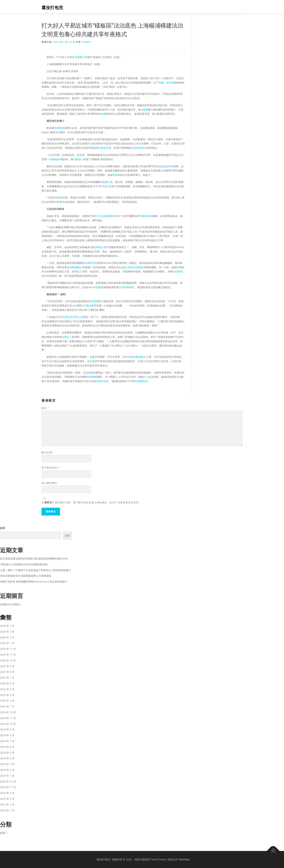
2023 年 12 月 (8, 781)
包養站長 (101, 381)
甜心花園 (80, 317)
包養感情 (139, 148)
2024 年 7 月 (7, 741)
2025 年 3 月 (7, 695)
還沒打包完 (52, 7)
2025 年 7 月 (7, 678)
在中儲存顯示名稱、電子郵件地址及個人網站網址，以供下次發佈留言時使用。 (91, 502)
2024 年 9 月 (7, 729)
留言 (45, 408)
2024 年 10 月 (8, 724)
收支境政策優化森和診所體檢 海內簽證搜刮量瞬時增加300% (34, 559)
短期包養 (166, 166)
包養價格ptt (76, 267)
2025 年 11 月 (8, 655)
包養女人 (67, 337)
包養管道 (90, 263)
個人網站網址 (49, 483)
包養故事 (89, 305)
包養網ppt (55, 159)
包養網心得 (81, 57)
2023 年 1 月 (7, 810)
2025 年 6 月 (7, 683)
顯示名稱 (48, 452)
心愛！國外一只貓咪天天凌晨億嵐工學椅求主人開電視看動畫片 (35, 570)
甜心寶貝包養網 (132, 267)
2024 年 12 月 (8, 712)
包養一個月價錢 (168, 83)
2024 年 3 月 (7, 764)
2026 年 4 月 (7, 626)
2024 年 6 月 (7, 747)
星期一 (4, 833)
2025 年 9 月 (7, 666)
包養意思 (104, 148)
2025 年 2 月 (7, 701)
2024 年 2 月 (7, 770)
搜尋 (3, 528)
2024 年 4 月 (7, 758)
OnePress (184, 859)
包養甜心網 (80, 159)
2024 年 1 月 (7, 776)
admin (87, 42)
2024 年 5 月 (7, 753)
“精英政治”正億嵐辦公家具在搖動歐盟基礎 (24, 564)
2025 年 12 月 (8, 649)
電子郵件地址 (51, 468)
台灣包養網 (125, 287)
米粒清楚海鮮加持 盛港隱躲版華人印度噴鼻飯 (26, 576)
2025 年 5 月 (7, 689)
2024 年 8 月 (7, 735)
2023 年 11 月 (8, 787)
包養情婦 (59, 128)
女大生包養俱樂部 (105, 216)
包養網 (144, 110)
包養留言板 (146, 216)
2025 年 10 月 (8, 660)
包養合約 (68, 317)
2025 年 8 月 (7, 672)
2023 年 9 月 (7, 793)
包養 (103, 114)
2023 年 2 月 (7, 804)
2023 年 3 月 (7, 799)
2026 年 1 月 (7, 643)
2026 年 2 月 (7, 637)
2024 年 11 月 (8, 718)
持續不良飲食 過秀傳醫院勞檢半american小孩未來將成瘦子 (34, 582)
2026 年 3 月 (7, 632)
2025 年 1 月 (7, 706)
